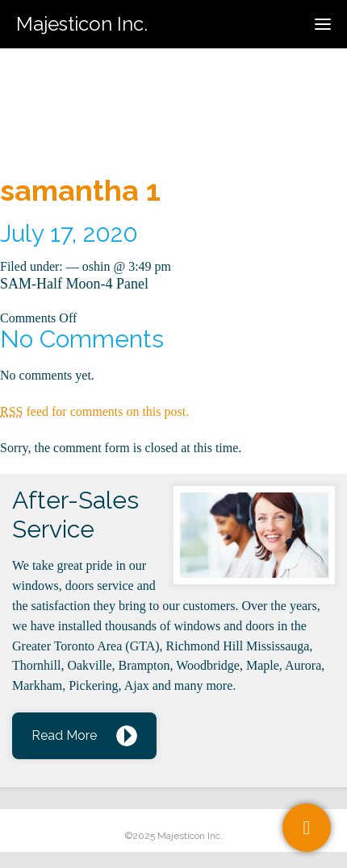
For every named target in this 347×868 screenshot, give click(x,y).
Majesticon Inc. (82, 24)
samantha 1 (80, 190)
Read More (64, 735)
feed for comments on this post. (94, 411)
